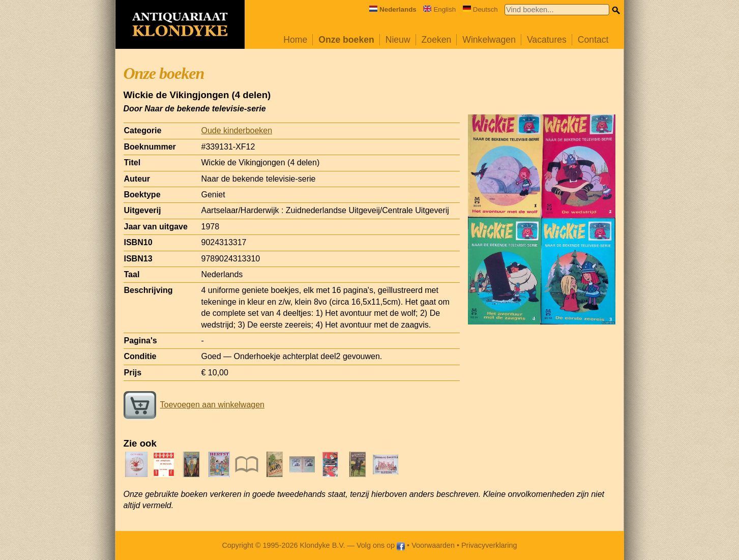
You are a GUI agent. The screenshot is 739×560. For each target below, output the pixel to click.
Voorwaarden (433, 545)
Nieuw (398, 40)
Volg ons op (381, 545)
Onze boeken (346, 40)
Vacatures (547, 40)
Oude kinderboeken (237, 130)
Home (295, 40)
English (439, 9)
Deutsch (480, 9)
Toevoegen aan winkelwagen (194, 405)
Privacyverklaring (489, 545)
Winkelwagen (489, 40)
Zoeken (437, 40)
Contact (593, 40)
